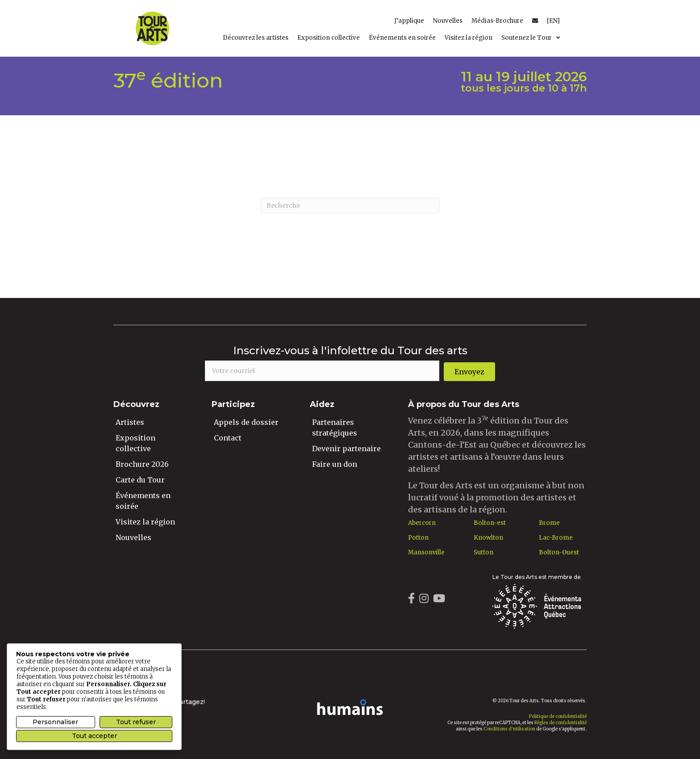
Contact (228, 438)
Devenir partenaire (346, 449)
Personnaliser (55, 722)
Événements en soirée (143, 501)
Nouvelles (133, 537)
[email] (322, 371)
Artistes (130, 422)
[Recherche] (350, 205)
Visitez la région (145, 522)
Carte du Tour (140, 480)
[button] (469, 372)
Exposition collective (135, 443)
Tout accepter (94, 736)
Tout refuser (136, 722)
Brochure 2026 (142, 464)
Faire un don (335, 464)
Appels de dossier (246, 422)
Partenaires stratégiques (335, 428)
